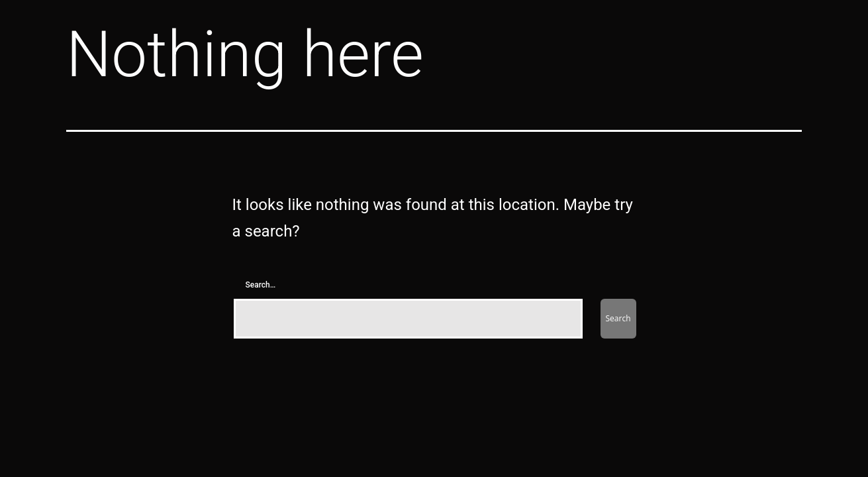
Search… (261, 285)
